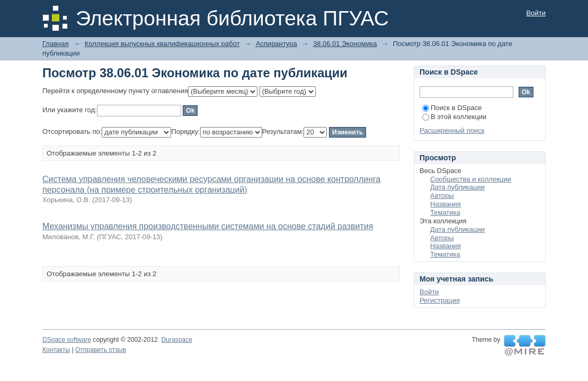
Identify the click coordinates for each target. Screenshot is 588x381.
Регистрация (440, 300)
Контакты (56, 350)
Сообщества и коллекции (471, 179)
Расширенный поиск (452, 130)
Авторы (442, 196)
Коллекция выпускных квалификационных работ (162, 44)
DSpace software (67, 340)
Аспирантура (277, 44)
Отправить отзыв (101, 350)
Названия (446, 204)
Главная (55, 44)
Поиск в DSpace (452, 108)
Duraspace (176, 340)
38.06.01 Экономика (345, 44)
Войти (536, 13)
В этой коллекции (454, 117)
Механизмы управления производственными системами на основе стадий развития (208, 226)
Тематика (445, 212)
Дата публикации (457, 187)
